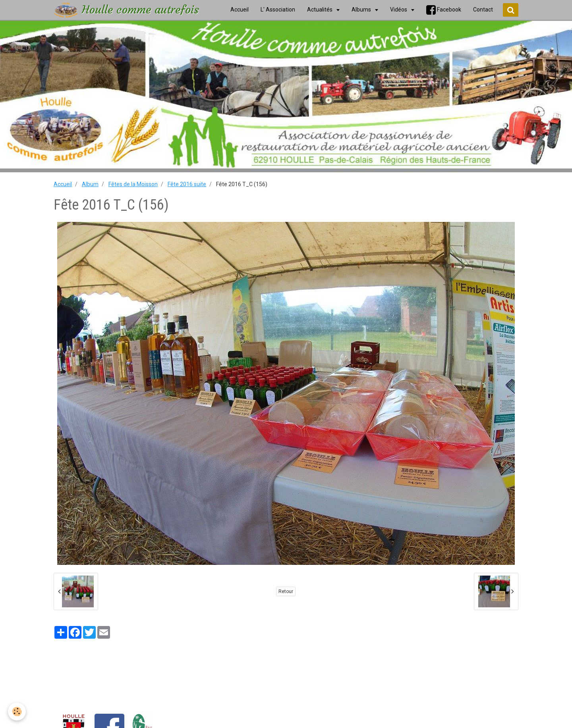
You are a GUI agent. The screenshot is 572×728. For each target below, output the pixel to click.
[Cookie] (17, 712)
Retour (286, 591)
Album (90, 184)
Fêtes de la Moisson (133, 184)
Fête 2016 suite (187, 184)
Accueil (63, 184)
